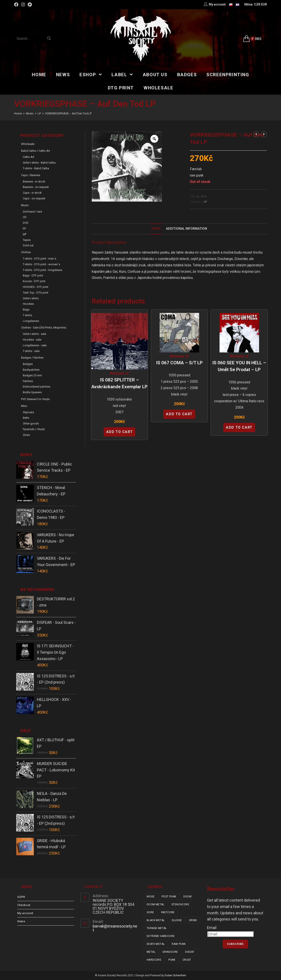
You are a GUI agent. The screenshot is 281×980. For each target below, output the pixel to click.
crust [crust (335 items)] (187, 960)
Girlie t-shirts (31, 298)
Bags (26, 310)
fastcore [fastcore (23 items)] (168, 912)
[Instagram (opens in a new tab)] (23, 5)
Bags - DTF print (33, 275)
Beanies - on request (36, 187)
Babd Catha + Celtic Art (36, 151)
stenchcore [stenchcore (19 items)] (180, 904)
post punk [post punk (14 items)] (169, 897)
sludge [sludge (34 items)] (177, 920)
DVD (26, 223)
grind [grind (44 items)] (193, 920)
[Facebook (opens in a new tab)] (17, 5)
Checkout (24, 905)
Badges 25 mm (32, 375)
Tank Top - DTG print (36, 293)
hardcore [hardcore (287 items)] (154, 960)
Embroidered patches (37, 387)
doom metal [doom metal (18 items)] (156, 904)
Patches (28, 381)
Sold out (28, 245)
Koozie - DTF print (34, 281)
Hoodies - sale (32, 340)
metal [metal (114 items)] (151, 952)
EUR (264, 4)
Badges (28, 364)
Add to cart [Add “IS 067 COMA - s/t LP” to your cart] (179, 414)
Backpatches (31, 370)
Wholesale (117, 373)
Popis (156, 229)
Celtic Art (29, 157)
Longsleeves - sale (35, 345)
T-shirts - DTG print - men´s (40, 259)
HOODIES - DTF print (36, 287)
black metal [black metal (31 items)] (156, 920)
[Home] (18, 113)
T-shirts (27, 315)
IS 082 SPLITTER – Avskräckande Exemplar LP (119, 383)
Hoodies (28, 304)
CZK (257, 4)
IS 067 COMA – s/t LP (179, 363)
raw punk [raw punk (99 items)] (179, 944)
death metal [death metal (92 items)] (156, 944)
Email (212, 928)
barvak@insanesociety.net (115, 928)
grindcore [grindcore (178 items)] (170, 952)
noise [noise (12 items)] (151, 897)
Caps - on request (34, 198)
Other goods (31, 423)
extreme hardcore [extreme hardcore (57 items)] (161, 936)
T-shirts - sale (31, 351)
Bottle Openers (32, 392)
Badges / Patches (32, 358)
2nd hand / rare (32, 212)
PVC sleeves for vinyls (35, 399)
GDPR (21, 897)
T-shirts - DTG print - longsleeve (42, 270)
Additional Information (186, 229)
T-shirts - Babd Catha (36, 168)
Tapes (27, 240)
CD (25, 217)
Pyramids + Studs (34, 429)
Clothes (26, 252)
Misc (24, 406)
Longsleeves (31, 321)
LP (205, 202)
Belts (26, 418)
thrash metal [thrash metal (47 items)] (157, 928)
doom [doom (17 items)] (187, 897)
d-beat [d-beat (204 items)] (190, 952)
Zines (26, 435)
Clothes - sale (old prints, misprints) (44, 328)
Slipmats (28, 412)
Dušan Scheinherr (175, 975)
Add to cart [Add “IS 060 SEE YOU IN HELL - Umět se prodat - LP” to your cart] (239, 427)
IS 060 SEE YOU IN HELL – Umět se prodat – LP (239, 366)
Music (25, 205)
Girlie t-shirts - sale (34, 334)
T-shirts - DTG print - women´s (41, 264)
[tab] (156, 229)
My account (25, 913)
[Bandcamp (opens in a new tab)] (30, 5)
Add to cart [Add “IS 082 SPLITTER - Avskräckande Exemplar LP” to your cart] (120, 432)
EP (24, 228)
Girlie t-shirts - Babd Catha (39, 163)
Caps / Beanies (31, 175)
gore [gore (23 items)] (150, 912)
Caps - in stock (32, 193)
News (21, 921)
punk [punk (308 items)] (172, 960)
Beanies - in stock (34, 181)
